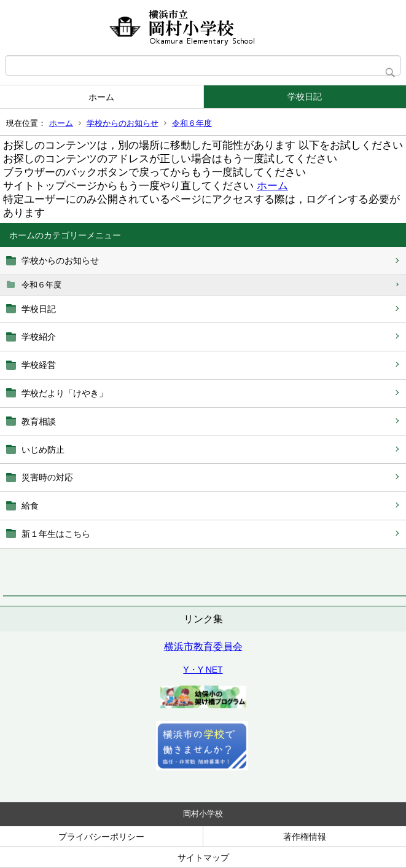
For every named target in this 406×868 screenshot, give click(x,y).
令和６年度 (192, 123)
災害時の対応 (47, 477)
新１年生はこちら (56, 534)
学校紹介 (39, 337)
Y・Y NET (203, 670)
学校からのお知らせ (123, 123)
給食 (30, 506)
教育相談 (39, 421)
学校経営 (39, 365)
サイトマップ (203, 858)
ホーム (101, 97)
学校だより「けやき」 (64, 393)
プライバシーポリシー (101, 837)
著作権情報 (305, 837)
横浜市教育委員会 (203, 647)
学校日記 (305, 96)
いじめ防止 (43, 450)
